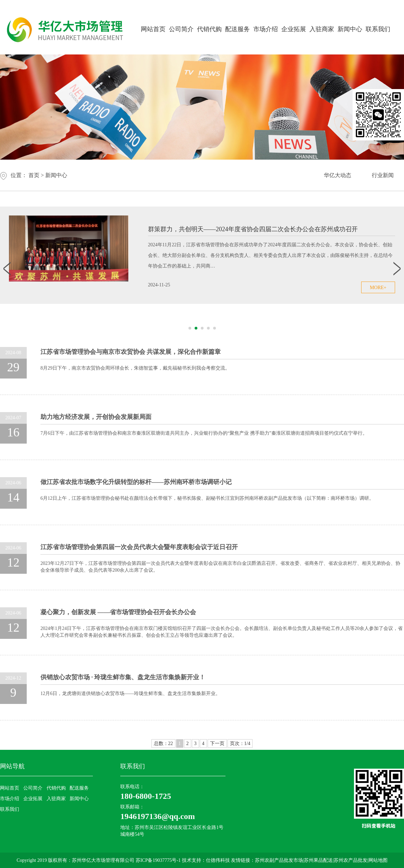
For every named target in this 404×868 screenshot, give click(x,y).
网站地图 (378, 860)
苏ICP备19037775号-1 (159, 860)
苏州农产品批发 (351, 860)
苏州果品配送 (318, 860)
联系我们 (378, 29)
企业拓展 (294, 29)
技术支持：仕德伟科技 (206, 860)
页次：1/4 (240, 743)
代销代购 (209, 29)
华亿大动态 (338, 175)
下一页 (217, 743)
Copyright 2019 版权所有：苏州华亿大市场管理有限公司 (76, 860)
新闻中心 (350, 29)
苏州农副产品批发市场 (279, 860)
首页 (34, 175)
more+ (378, 288)
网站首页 (153, 29)
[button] (190, 328)
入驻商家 (322, 29)
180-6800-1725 (146, 796)
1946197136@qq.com (158, 816)
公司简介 (181, 29)
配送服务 (237, 29)
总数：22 (163, 743)
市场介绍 (266, 29)
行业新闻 (383, 175)
